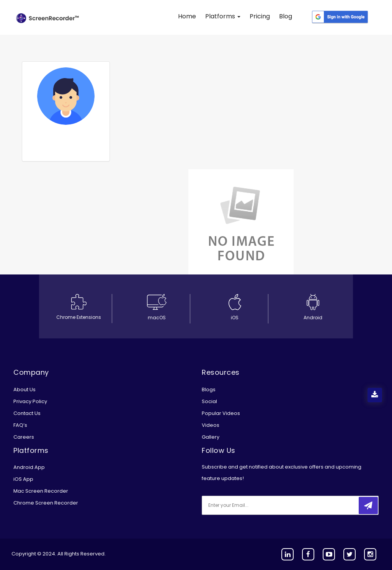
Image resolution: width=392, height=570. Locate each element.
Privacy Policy (30, 401)
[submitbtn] (368, 505)
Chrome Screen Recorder (46, 503)
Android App (29, 467)
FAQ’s (20, 425)
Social (209, 401)
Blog (286, 16)
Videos (211, 425)
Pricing (260, 16)
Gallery (211, 437)
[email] (253, 505)
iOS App (23, 479)
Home (187, 16)
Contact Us (27, 413)
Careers (24, 437)
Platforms (223, 16)
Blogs (209, 390)
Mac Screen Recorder (41, 491)
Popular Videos (221, 413)
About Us (24, 390)
